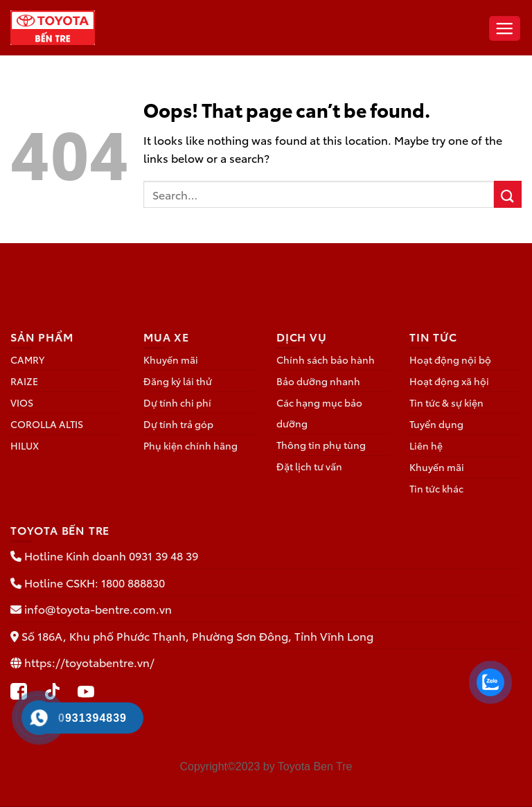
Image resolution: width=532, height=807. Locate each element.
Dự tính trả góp (178, 424)
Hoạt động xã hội (449, 381)
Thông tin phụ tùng (321, 445)
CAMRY (27, 360)
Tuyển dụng (436, 424)
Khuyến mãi (171, 360)
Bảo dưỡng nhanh (318, 381)
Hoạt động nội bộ (450, 360)
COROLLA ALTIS (47, 424)
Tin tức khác (436, 488)
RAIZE (24, 381)
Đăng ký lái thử (178, 381)
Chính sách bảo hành (326, 360)
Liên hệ (426, 445)
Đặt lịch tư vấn (309, 466)
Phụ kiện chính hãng (190, 445)
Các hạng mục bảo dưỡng (319, 413)
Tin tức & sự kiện (446, 402)
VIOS (22, 402)
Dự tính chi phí (177, 402)
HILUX (25, 445)
